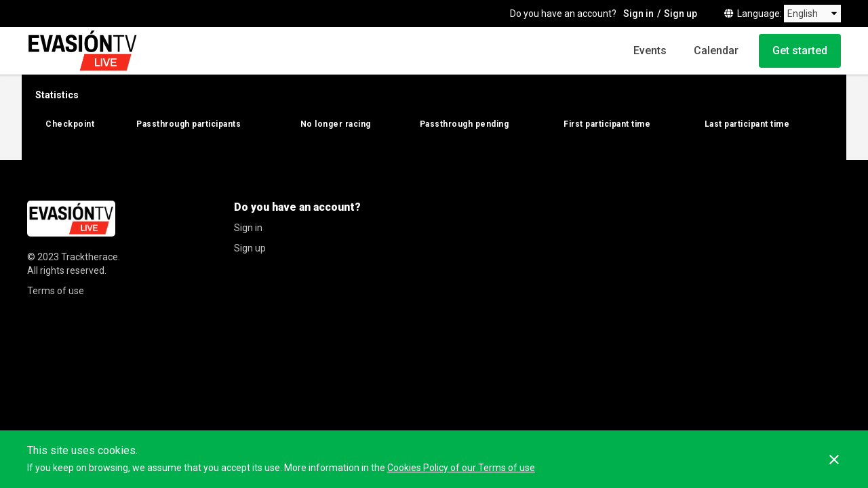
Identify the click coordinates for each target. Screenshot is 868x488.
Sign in (638, 14)
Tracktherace (90, 257)
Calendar (716, 50)
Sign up (680, 14)
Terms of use (56, 291)
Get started (800, 50)
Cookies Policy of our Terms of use (461, 468)
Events (650, 50)
